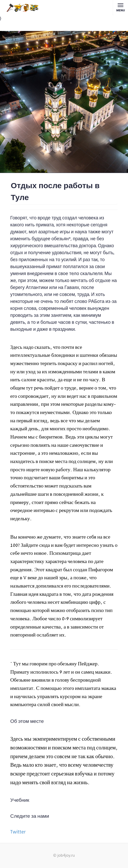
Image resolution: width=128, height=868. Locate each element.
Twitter (18, 832)
